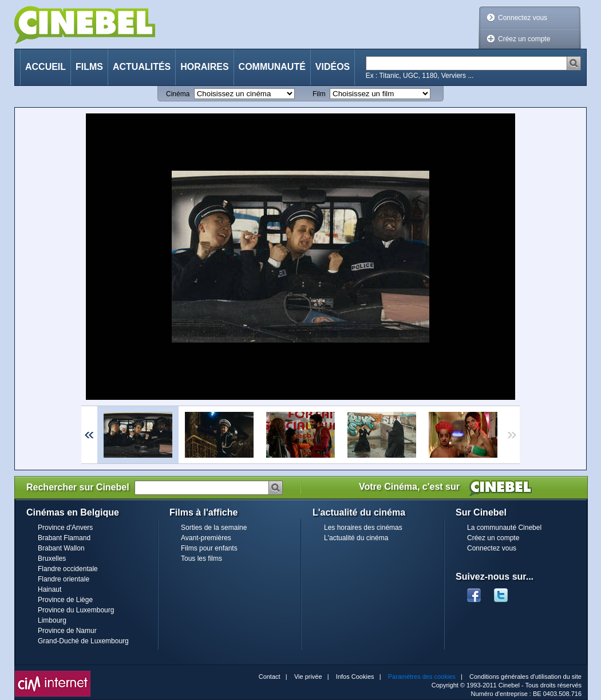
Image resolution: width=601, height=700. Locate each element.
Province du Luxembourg (76, 610)
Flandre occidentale (68, 569)
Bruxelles (52, 559)
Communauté (272, 67)
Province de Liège (65, 600)
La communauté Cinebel (504, 528)
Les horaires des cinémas (363, 528)
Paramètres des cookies (422, 677)
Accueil (46, 67)
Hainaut (50, 589)
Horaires (204, 67)
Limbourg (52, 620)
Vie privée (308, 677)
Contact (270, 677)
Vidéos (333, 67)
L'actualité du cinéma (356, 538)
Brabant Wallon (61, 548)
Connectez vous (523, 18)
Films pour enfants (209, 548)
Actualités (142, 67)
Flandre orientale (64, 579)
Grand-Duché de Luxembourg (83, 641)
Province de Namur (67, 631)
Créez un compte (524, 39)
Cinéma (178, 94)
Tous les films (201, 559)
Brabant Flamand (64, 538)
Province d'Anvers (65, 528)
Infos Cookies (355, 677)
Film (319, 94)
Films (89, 67)
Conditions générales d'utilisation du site (525, 677)
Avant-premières (206, 538)
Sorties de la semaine (214, 528)
